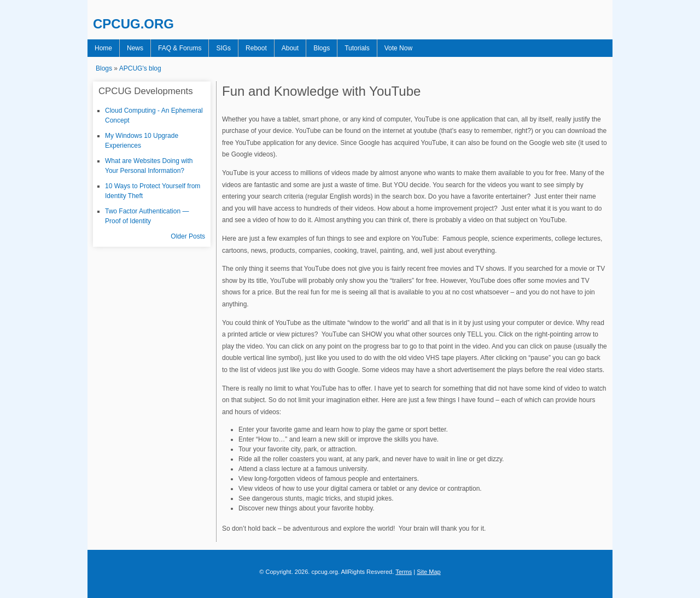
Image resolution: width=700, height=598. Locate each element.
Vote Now (398, 48)
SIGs (223, 48)
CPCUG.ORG (133, 24)
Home (103, 48)
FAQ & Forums (180, 48)
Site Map (429, 572)
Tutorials (357, 48)
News (135, 48)
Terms (404, 572)
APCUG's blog (140, 68)
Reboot (256, 48)
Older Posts (188, 236)
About (290, 48)
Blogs (322, 48)
